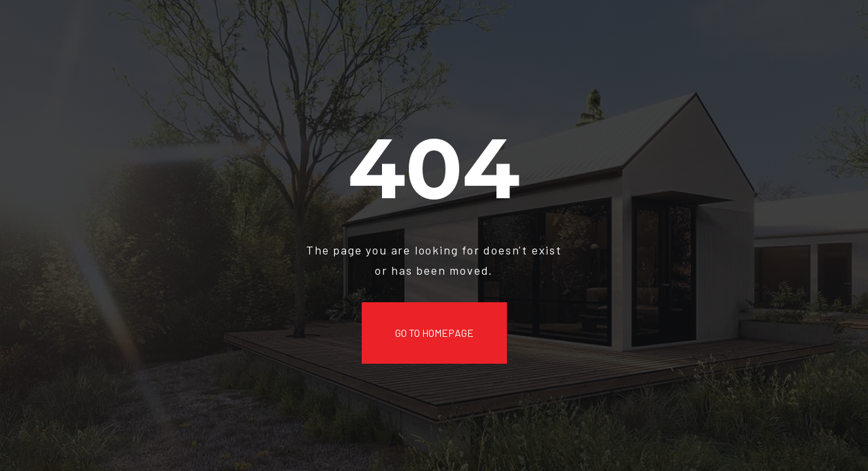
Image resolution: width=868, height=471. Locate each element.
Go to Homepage (434, 333)
